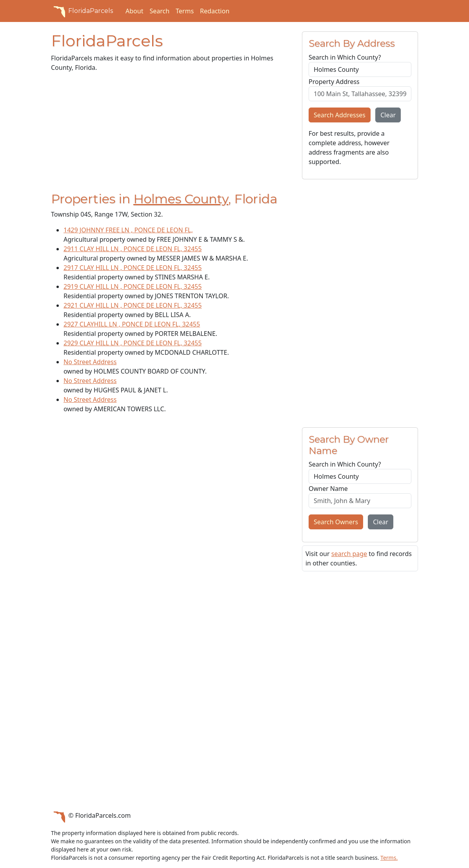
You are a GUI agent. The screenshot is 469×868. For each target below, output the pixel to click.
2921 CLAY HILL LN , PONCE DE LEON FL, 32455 (133, 305)
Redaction (215, 11)
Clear (388, 115)
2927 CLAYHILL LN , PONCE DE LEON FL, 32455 (132, 324)
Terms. (389, 858)
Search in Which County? (345, 57)
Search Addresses (340, 115)
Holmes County (181, 199)
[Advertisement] (172, 133)
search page (349, 554)
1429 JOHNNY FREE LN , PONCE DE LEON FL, (128, 230)
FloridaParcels (82, 11)
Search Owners (336, 522)
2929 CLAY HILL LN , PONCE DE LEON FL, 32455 (133, 343)
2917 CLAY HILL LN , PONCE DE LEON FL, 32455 (133, 268)
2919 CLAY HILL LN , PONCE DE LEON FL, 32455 (133, 286)
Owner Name (328, 489)
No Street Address (90, 362)
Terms (185, 11)
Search (159, 11)
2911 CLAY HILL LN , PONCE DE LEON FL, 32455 (133, 249)
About (134, 11)
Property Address (334, 82)
